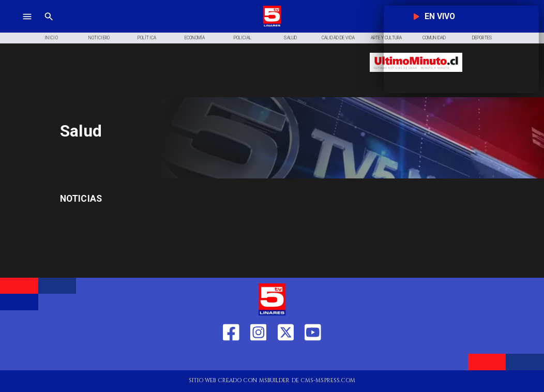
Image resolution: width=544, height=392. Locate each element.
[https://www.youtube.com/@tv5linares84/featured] (313, 358)
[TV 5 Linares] (49, 26)
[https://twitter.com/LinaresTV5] (286, 358)
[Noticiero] (99, 38)
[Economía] (195, 38)
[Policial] (243, 38)
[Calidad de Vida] (338, 38)
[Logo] (272, 26)
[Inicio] (51, 38)
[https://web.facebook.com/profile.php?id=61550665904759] (231, 358)
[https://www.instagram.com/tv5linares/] (259, 358)
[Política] (147, 38)
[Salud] (290, 38)
